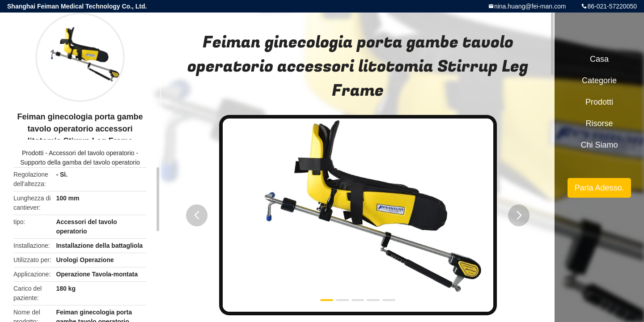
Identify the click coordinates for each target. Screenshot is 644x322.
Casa (599, 59)
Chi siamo (599, 145)
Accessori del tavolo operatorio (91, 153)
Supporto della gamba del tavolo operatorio (80, 162)
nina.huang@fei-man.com (530, 6)
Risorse (599, 123)
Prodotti (33, 153)
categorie (599, 80)
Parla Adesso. (599, 188)
